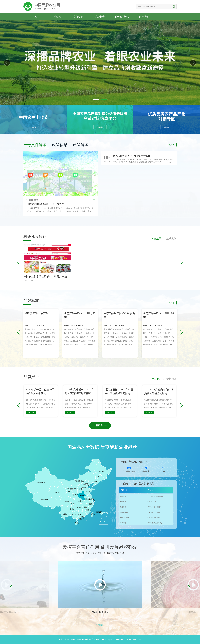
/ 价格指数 (169, 379)
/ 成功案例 (169, 239)
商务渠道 (144, 16)
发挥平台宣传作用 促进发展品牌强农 (100, 547)
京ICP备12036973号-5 (102, 639)
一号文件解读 (35, 145)
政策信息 (60, 145)
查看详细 (31, 412)
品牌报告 (100, 16)
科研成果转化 (122, 16)
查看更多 (100, 425)
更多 (172, 145)
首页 (34, 16)
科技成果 (156, 239)
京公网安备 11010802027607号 (127, 639)
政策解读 (81, 145)
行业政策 (56, 16)
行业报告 (156, 379)
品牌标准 (78, 16)
